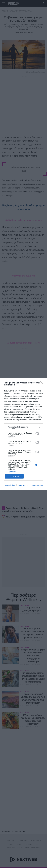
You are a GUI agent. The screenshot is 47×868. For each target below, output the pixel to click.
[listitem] (23, 428)
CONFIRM (14, 476)
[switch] (37, 434)
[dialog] (23, 434)
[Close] (42, 383)
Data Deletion (9, 485)
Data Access (23, 485)
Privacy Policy (38, 485)
